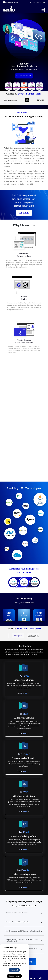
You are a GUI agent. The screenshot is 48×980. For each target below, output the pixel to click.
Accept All (14, 970)
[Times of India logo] (15, 100)
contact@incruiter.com (12, 2)
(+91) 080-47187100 (39, 2)
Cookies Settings (14, 976)
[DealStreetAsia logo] (32, 100)
